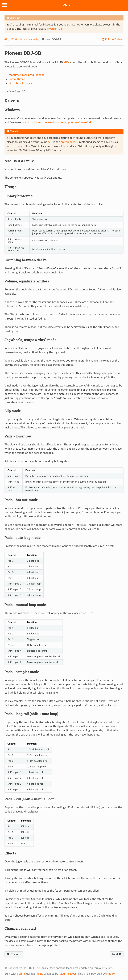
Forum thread (17, 79)
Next (117, 954)
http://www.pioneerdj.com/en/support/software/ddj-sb (62, 122)
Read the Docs (68, 974)
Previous (14, 954)
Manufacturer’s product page (26, 75)
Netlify (110, 974)
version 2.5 (56, 29)
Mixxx (66, 5)
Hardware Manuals (24, 40)
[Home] (6, 39)
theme (39, 974)
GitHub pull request (21, 83)
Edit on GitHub (114, 40)
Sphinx (21, 974)
